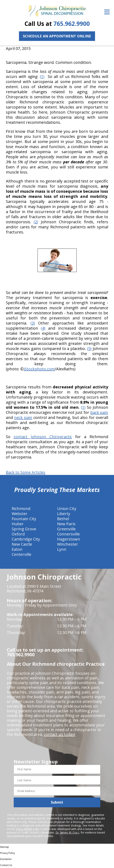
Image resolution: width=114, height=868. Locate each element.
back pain (99, 412)
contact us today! (60, 734)
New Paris (66, 524)
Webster (20, 514)
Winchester (68, 544)
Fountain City (24, 519)
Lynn (62, 549)
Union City (67, 509)
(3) (33, 323)
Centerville (22, 554)
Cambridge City (26, 539)
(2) (36, 222)
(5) (89, 349)
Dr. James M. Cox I (67, 832)
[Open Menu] (107, 12)
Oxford (18, 534)
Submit (57, 802)
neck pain (23, 417)
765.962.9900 (72, 24)
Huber (18, 524)
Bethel (63, 519)
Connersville (68, 534)
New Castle (22, 544)
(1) (42, 76)
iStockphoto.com (39, 369)
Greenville (66, 529)
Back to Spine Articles (26, 472)
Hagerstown (69, 539)
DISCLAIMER (24, 829)
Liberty (64, 514)
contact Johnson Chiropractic (43, 437)
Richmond (21, 509)
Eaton (17, 549)
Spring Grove (24, 529)
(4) (43, 328)
